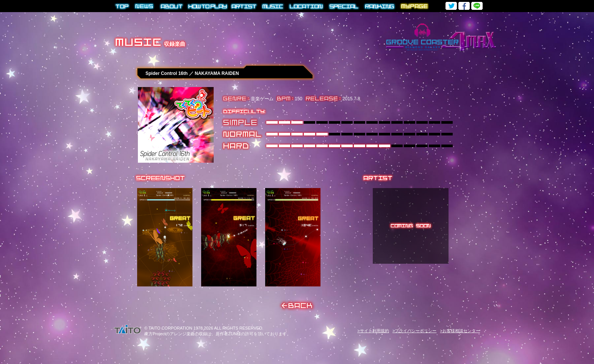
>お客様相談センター (460, 331)
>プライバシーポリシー (414, 331)
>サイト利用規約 (373, 331)
